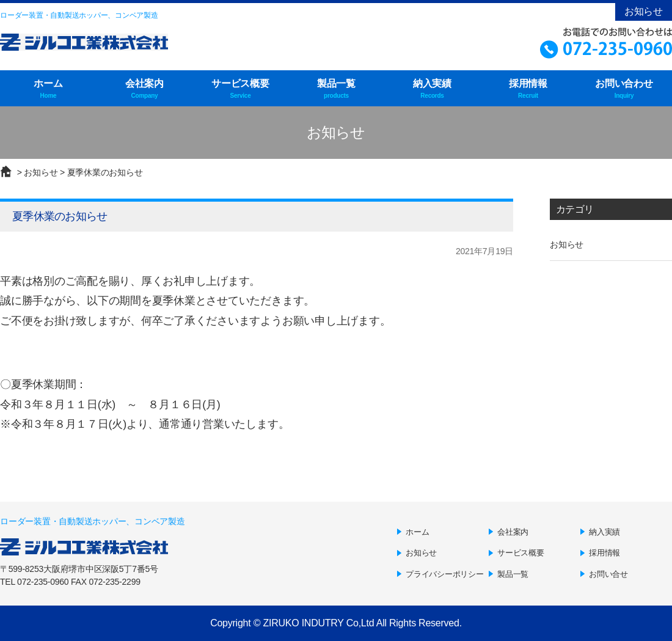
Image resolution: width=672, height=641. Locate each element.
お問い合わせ (624, 89)
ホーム (48, 89)
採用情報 (528, 89)
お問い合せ (608, 574)
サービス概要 (240, 89)
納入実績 (432, 89)
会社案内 (144, 89)
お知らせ (644, 11)
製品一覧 (336, 89)
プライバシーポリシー (445, 574)
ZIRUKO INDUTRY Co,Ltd (318, 623)
